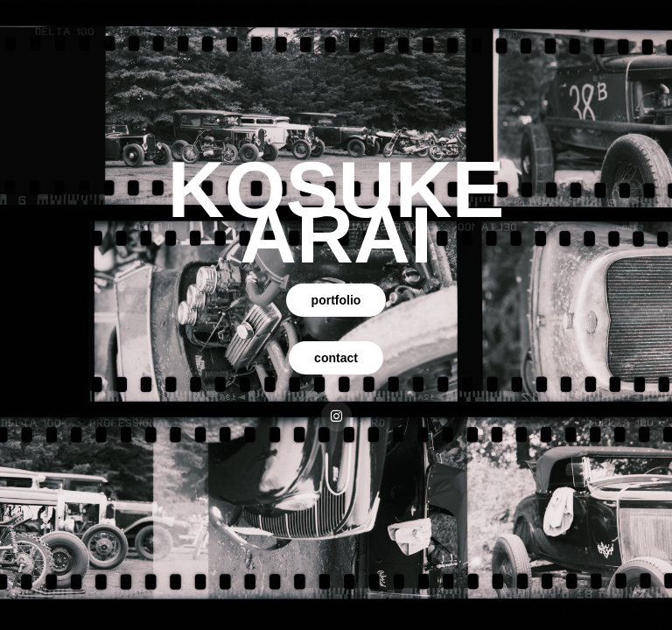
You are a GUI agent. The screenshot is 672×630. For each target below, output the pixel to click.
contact (336, 358)
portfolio (336, 300)
